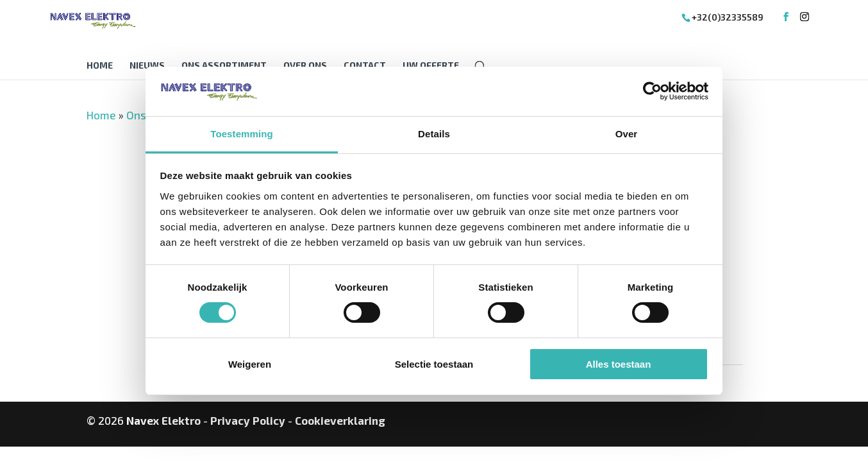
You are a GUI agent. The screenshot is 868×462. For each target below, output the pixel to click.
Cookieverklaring (340, 420)
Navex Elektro (163, 420)
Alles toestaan (619, 364)
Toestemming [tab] (242, 134)
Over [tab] (627, 134)
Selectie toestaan (434, 364)
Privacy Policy (248, 420)
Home (100, 66)
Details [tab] (434, 134)
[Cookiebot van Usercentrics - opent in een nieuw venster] (652, 91)
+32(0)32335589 (728, 17)
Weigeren (250, 364)
